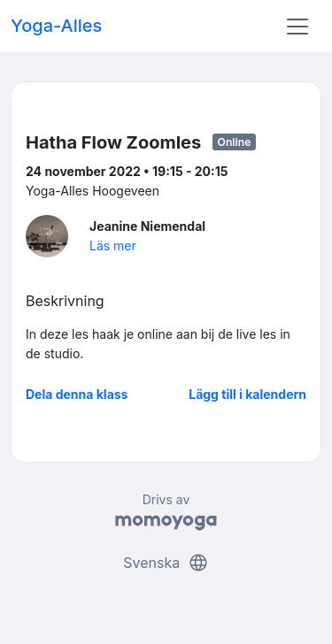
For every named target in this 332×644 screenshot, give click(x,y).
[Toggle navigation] (297, 27)
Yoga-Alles (56, 26)
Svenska (166, 563)
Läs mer (113, 245)
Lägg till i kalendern (247, 394)
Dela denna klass (77, 394)
